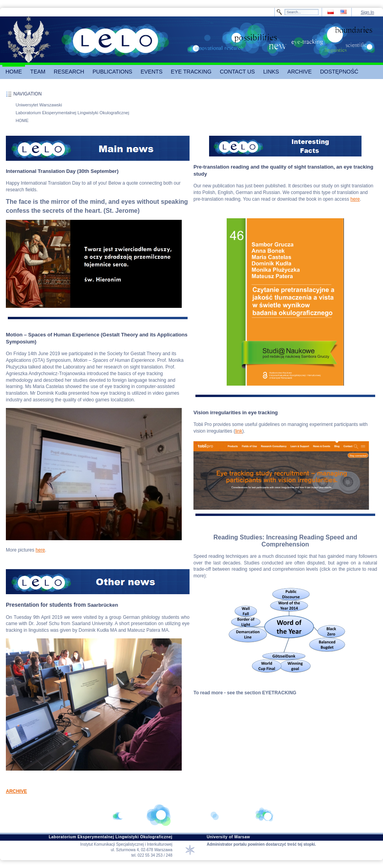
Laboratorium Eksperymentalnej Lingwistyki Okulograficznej (72, 113)
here (40, 550)
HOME (22, 120)
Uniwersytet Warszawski (39, 105)
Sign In (367, 12)
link (239, 431)
